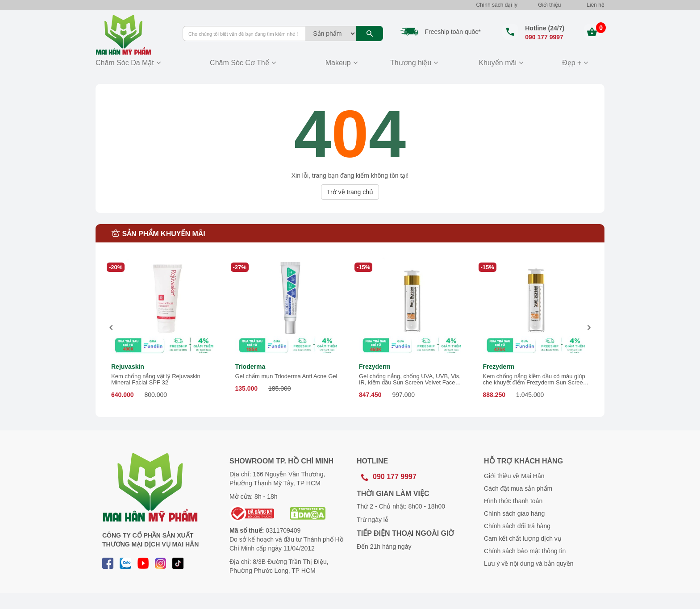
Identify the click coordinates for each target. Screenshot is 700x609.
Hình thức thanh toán (513, 501)
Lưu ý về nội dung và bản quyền (529, 563)
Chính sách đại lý (497, 5)
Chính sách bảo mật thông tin (525, 551)
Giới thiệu (549, 5)
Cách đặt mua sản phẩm (518, 488)
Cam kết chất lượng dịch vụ (523, 538)
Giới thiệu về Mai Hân (514, 476)
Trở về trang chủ (350, 192)
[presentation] (111, 327)
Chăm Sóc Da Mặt (125, 63)
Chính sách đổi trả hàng (517, 526)
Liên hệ (596, 5)
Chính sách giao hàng (514, 513)
